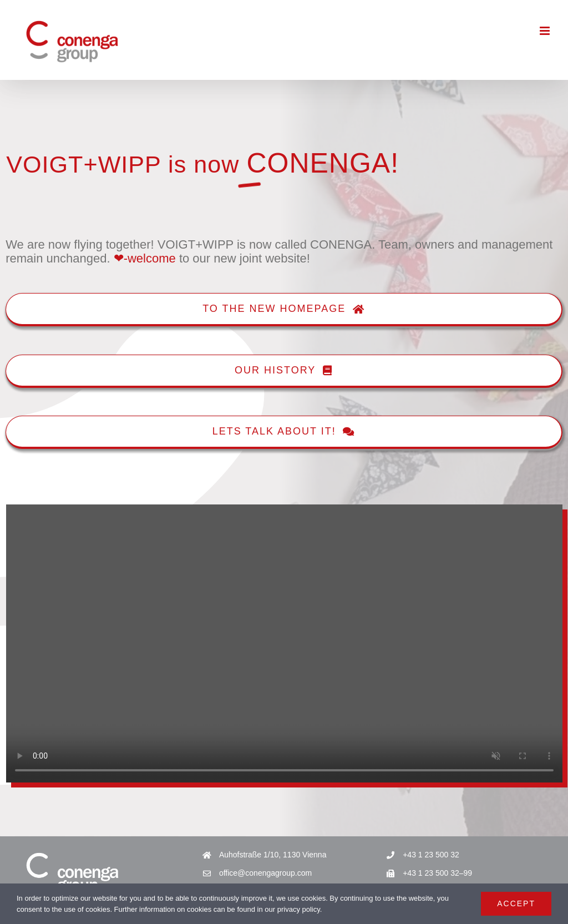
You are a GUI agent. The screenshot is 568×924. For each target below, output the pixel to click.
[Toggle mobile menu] (546, 31)
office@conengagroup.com (265, 873)
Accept (516, 903)
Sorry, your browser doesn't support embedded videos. (284, 643)
